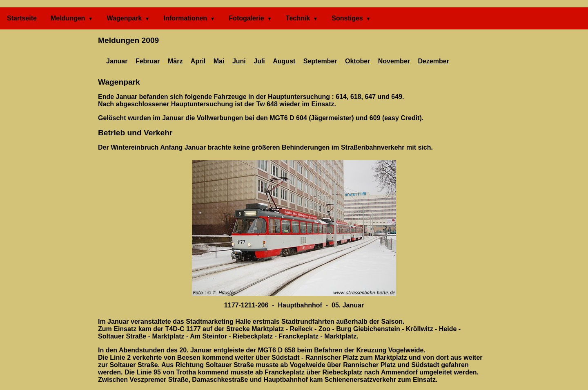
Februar (148, 61)
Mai (219, 61)
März (175, 61)
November (394, 61)
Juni (239, 61)
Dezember (433, 61)
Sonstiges (347, 18)
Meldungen (68, 18)
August (284, 61)
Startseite (22, 18)
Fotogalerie (246, 18)
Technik (298, 18)
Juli (259, 61)
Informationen (185, 18)
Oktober (357, 61)
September (320, 61)
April (198, 61)
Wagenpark (125, 18)
